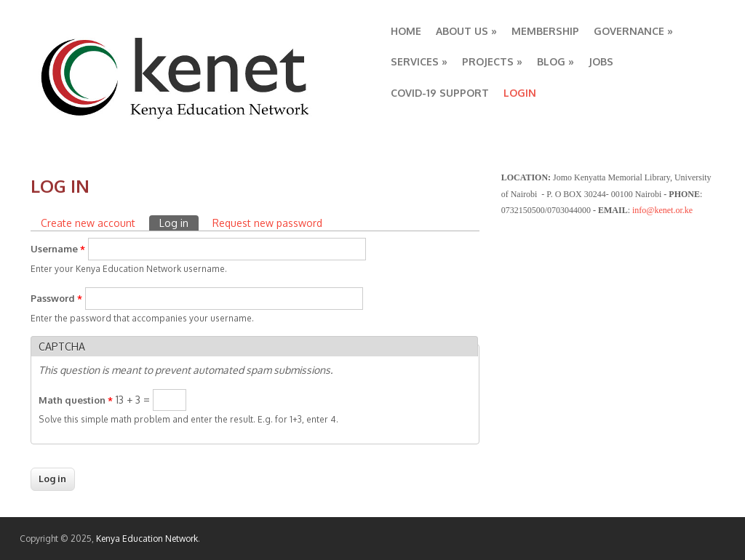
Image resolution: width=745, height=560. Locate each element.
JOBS (601, 61)
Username (58, 249)
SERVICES (419, 61)
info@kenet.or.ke (662, 210)
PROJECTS (492, 61)
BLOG (555, 61)
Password (56, 298)
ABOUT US (466, 31)
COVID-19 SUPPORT (440, 93)
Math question (76, 400)
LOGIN (520, 93)
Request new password (267, 223)
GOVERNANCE (633, 31)
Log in (179, 222)
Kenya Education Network (147, 539)
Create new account (88, 223)
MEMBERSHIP (545, 31)
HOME (406, 31)
